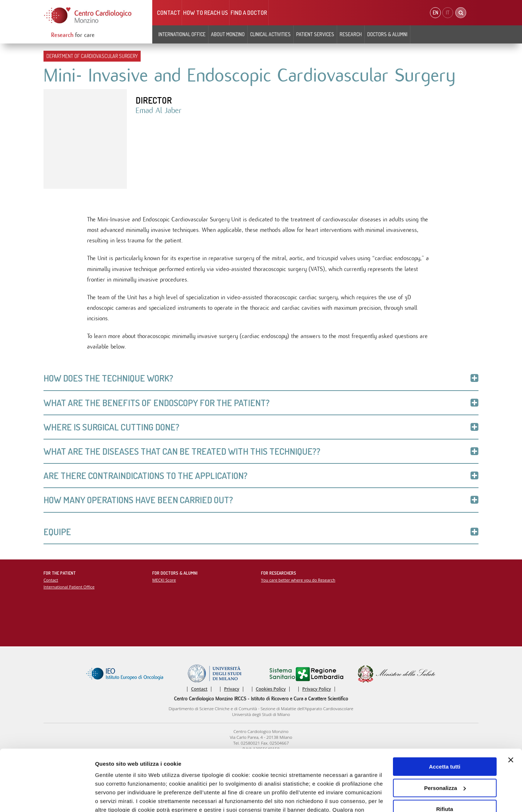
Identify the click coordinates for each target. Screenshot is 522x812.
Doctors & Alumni (387, 34)
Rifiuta (445, 753)
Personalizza (445, 731)
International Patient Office (69, 587)
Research (351, 34)
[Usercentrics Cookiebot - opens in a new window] (47, 799)
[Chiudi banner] (511, 704)
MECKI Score (164, 580)
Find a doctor (249, 13)
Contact (169, 13)
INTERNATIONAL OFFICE (182, 34)
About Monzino (228, 34)
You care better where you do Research (298, 580)
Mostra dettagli (115, 799)
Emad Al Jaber (159, 111)
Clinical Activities (270, 34)
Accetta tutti (445, 710)
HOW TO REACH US (206, 13)
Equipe (261, 532)
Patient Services (315, 34)
